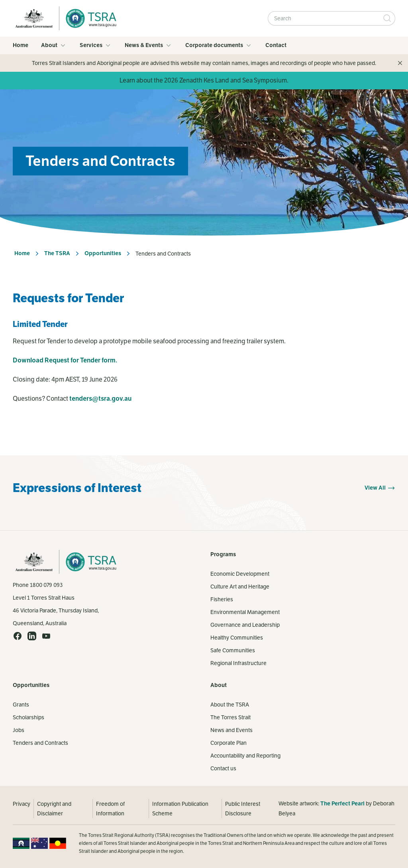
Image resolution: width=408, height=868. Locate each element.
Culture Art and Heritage (240, 587)
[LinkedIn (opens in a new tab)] (32, 636)
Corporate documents (219, 45)
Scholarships (28, 717)
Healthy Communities (237, 638)
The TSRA (57, 253)
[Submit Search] (387, 18)
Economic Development (240, 574)
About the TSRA (230, 705)
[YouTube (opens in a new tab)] (46, 636)
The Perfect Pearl (342, 804)
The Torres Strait (230, 717)
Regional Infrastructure (238, 663)
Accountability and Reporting (245, 756)
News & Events (149, 45)
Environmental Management (245, 612)
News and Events (231, 730)
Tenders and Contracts (40, 743)
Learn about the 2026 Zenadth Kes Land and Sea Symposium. (204, 80)
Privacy (22, 804)
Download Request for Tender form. (65, 360)
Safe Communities (233, 650)
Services (96, 45)
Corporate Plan (229, 743)
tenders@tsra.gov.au (100, 399)
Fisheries (222, 599)
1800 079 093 (46, 585)
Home (21, 45)
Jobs (19, 730)
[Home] (89, 18)
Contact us (223, 768)
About (54, 45)
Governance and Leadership (245, 625)
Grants (21, 705)
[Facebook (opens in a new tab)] (18, 636)
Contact (276, 45)
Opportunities (103, 253)
